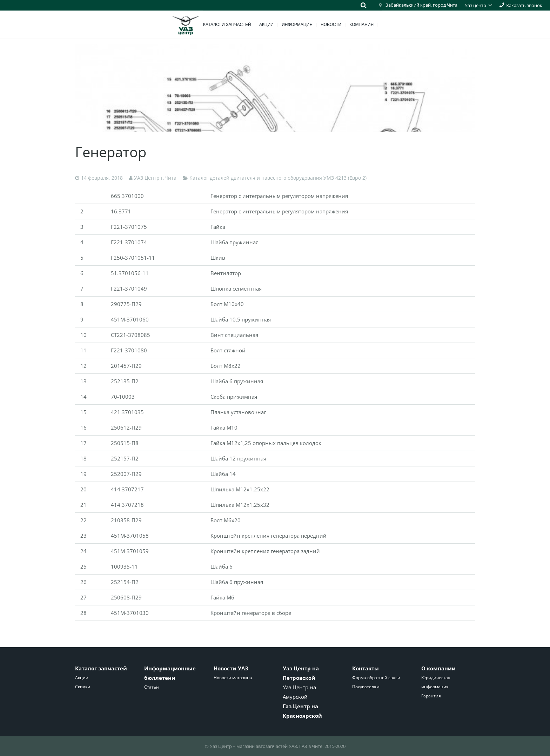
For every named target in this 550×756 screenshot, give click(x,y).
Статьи (152, 687)
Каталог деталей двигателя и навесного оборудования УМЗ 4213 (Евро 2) (278, 178)
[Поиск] (364, 5)
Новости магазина (233, 678)
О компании (438, 668)
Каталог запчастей (101, 668)
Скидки (83, 687)
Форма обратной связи (376, 678)
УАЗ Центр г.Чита (155, 178)
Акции (82, 678)
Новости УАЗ (231, 668)
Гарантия (431, 696)
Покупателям (366, 687)
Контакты (365, 668)
